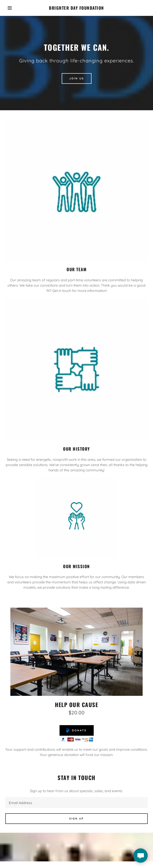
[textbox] (76, 803)
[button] (10, 8)
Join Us (77, 78)
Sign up (76, 819)
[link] (76, 8)
